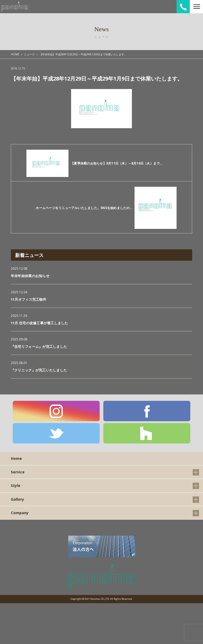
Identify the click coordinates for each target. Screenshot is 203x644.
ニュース (29, 54)
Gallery (17, 499)
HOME (15, 54)
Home (16, 458)
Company (20, 513)
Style (16, 485)
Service (18, 472)
